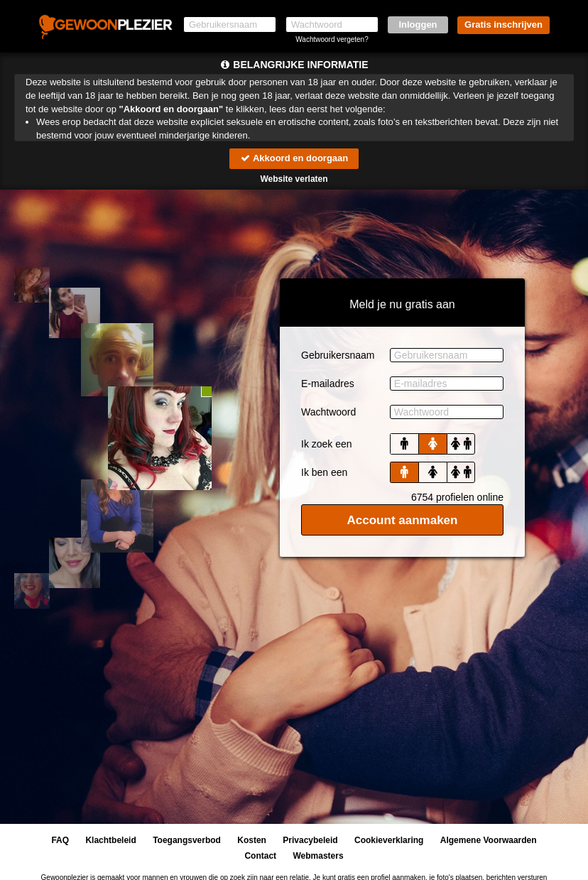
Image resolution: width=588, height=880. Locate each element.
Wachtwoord (328, 412)
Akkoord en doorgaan (294, 158)
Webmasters (318, 856)
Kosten (252, 840)
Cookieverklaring (389, 840)
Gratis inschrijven (503, 25)
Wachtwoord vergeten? (332, 39)
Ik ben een (324, 472)
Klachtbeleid (110, 840)
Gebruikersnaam (338, 355)
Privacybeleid (310, 840)
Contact (260, 856)
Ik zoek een (327, 444)
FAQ (60, 840)
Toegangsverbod (187, 840)
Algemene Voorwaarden (489, 840)
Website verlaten (294, 179)
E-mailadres (328, 384)
